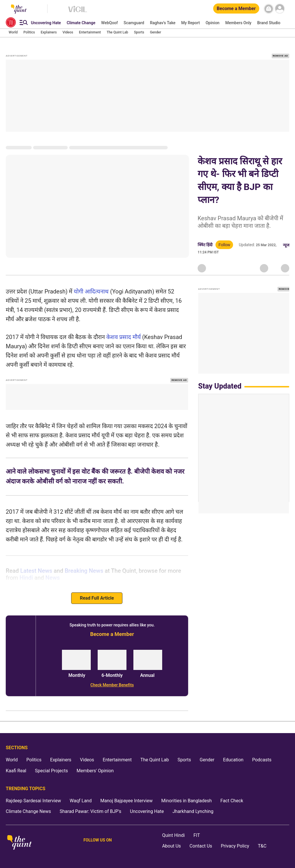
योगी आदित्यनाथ (91, 291)
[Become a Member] (236, 9)
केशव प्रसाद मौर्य (124, 337)
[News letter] (269, 9)
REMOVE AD (280, 56)
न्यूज (286, 245)
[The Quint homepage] (19, 843)
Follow (224, 245)
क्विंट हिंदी (205, 245)
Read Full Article (97, 598)
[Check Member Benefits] (112, 685)
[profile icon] (280, 9)
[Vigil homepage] (78, 12)
